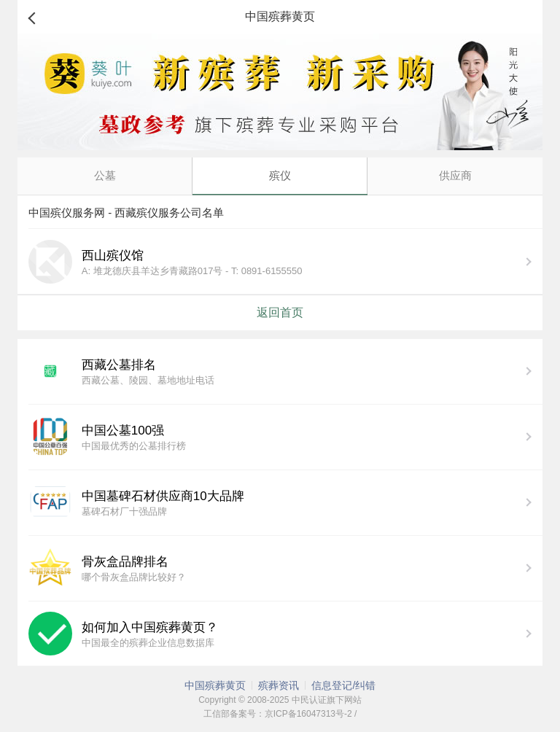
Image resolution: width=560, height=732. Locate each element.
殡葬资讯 (279, 685)
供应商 (455, 175)
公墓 (105, 175)
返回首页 (280, 312)
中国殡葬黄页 (215, 685)
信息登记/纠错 (343, 685)
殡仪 (280, 175)
